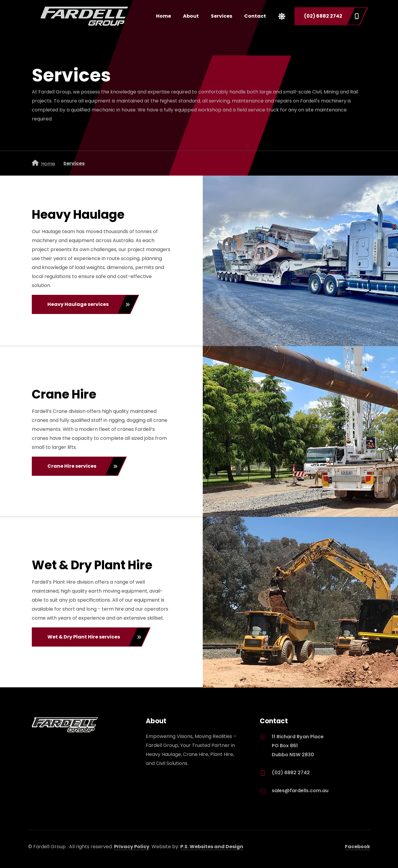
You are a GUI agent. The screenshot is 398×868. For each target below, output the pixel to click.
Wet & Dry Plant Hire (92, 565)
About (191, 16)
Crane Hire (64, 394)
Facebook (358, 847)
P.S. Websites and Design (212, 847)
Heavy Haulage (78, 215)
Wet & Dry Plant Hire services (94, 637)
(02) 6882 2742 (332, 16)
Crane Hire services (83, 466)
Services (221, 16)
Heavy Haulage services (89, 304)
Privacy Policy (132, 847)
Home (163, 16)
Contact (255, 16)
